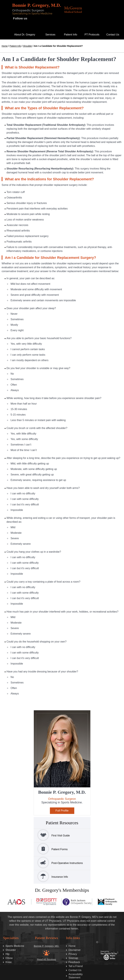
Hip (7, 954)
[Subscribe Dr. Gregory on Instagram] (53, 19)
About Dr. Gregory (25, 35)
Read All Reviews (47, 959)
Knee (9, 962)
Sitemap (73, 958)
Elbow (9, 958)
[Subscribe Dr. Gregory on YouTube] (46, 19)
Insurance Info (51, 876)
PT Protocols (92, 35)
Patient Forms (51, 849)
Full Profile (62, 811)
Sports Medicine (15, 946)
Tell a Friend (76, 966)
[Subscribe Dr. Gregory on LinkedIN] (36, 26)
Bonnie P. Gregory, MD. (46, 946)
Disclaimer (75, 950)
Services (50, 35)
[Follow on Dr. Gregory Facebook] (33, 19)
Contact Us (113, 35)
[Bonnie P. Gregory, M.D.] (37, 9)
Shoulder (28, 46)
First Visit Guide (52, 835)
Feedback (74, 962)
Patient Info (71, 35)
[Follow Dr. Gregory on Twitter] (40, 19)
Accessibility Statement (76, 976)
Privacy (73, 954)
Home (4, 34)
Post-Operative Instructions (58, 863)
